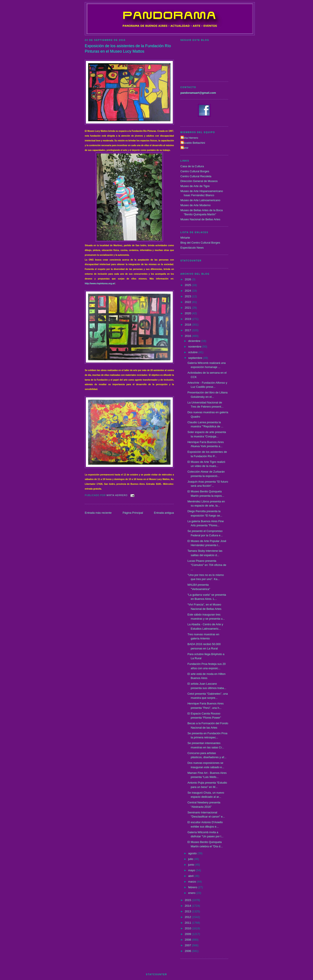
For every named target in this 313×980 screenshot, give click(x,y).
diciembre (195, 341)
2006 (188, 951)
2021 (188, 308)
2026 (188, 279)
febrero (193, 887)
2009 (188, 934)
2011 (188, 923)
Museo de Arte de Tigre (195, 186)
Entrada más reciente (98, 513)
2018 (188, 325)
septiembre (196, 358)
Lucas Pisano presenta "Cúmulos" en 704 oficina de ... (207, 565)
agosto (193, 853)
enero (192, 893)
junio (192, 865)
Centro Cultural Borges (195, 171)
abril (191, 876)
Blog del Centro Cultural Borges (200, 243)
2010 (188, 928)
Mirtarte (185, 238)
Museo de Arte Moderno (196, 205)
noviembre (195, 347)
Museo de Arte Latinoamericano (200, 200)
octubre (193, 352)
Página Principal (133, 513)
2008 (188, 940)
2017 (188, 330)
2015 (188, 900)
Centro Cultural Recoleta (196, 176)
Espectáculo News (192, 248)
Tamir (185, 148)
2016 (188, 336)
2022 (188, 302)
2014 (188, 906)
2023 (188, 296)
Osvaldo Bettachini (193, 143)
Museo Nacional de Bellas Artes (200, 219)
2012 (188, 917)
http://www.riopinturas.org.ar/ (100, 283)
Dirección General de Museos (199, 181)
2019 (188, 319)
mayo (192, 870)
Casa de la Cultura (192, 166)
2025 (188, 285)
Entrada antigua (164, 513)
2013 (188, 911)
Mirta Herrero (190, 138)
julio (191, 859)
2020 (188, 313)
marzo (193, 882)
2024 (188, 291)
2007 (188, 945)
